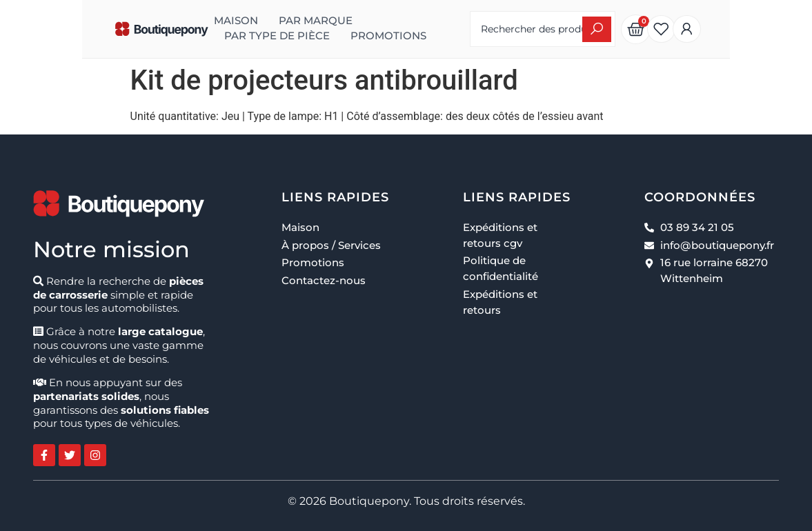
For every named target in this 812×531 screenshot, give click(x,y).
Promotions (208, 36)
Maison (182, 21)
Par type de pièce (372, 21)
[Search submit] (656, 29)
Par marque (262, 21)
